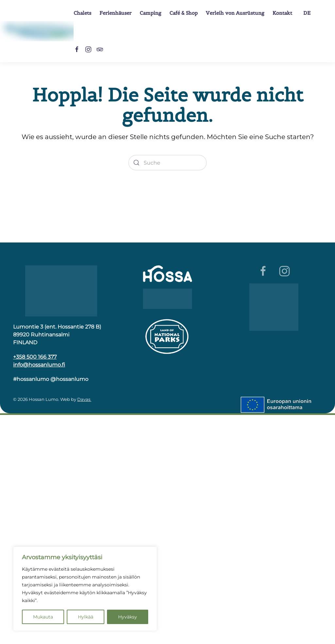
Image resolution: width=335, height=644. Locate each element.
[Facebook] (77, 49)
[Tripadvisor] (100, 49)
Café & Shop (184, 13)
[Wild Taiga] (167, 298)
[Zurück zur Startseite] (37, 31)
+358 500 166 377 (35, 357)
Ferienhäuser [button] (115, 13)
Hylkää (86, 617)
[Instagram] (88, 49)
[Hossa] (61, 290)
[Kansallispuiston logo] (167, 336)
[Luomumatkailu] (274, 307)
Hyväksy (128, 617)
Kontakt (282, 13)
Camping (150, 13)
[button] (305, 13)
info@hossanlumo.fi (39, 365)
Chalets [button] (82, 13)
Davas (84, 399)
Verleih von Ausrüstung (235, 13)
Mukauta (43, 617)
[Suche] (167, 163)
